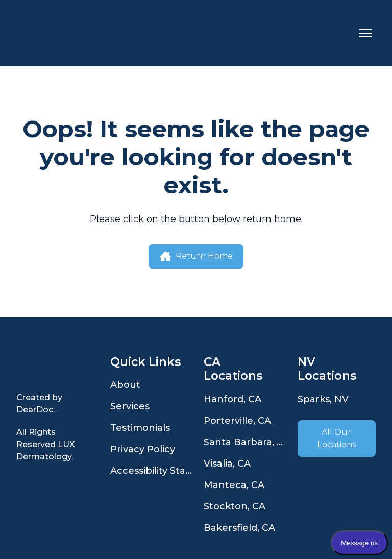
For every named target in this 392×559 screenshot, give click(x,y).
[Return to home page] (60, 33)
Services (130, 406)
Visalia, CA (227, 464)
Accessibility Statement (152, 471)
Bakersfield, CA (239, 528)
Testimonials (140, 428)
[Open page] (56, 368)
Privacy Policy (143, 449)
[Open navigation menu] (365, 33)
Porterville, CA (237, 421)
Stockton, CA (235, 506)
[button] (196, 256)
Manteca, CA (234, 485)
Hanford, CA (232, 399)
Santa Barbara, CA (246, 442)
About (125, 385)
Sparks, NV (323, 399)
